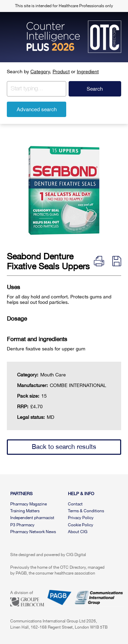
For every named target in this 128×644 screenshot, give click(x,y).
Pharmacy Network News (33, 532)
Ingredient (88, 72)
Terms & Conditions (86, 511)
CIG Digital (76, 555)
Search (95, 89)
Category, (41, 72)
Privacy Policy (81, 518)
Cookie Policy (81, 525)
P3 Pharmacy (22, 525)
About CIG (78, 532)
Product (61, 72)
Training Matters (25, 511)
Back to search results (64, 447)
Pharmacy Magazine (29, 504)
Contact (75, 504)
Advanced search (37, 109)
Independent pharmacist (32, 518)
